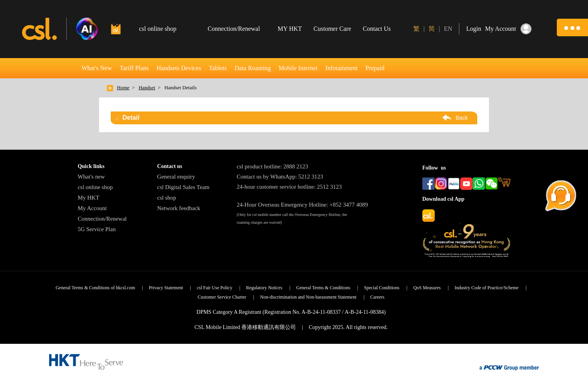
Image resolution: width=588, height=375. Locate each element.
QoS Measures (427, 288)
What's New (97, 68)
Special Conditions (382, 288)
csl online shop (95, 187)
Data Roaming (253, 68)
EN (448, 29)
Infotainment (342, 68)
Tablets (218, 68)
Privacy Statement (166, 288)
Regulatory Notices (264, 288)
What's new (91, 177)
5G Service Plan (97, 229)
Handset (147, 88)
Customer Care (332, 29)
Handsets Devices (179, 68)
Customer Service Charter (222, 297)
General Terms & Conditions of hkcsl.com (96, 288)
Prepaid (375, 68)
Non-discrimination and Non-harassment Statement (308, 297)
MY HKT (290, 29)
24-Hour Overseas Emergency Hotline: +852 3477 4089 (302, 205)
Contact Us (377, 29)
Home (123, 88)
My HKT (88, 198)
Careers (377, 297)
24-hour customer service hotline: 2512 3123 (289, 187)
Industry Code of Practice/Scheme (487, 288)
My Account (92, 208)
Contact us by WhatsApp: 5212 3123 (280, 177)
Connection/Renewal (102, 219)
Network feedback (179, 208)
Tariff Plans (134, 68)
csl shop (167, 198)
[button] (572, 27)
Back (461, 118)
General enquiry (176, 177)
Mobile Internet (298, 68)
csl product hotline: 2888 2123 (272, 166)
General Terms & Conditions (323, 288)
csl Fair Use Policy (215, 288)
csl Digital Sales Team (183, 187)
